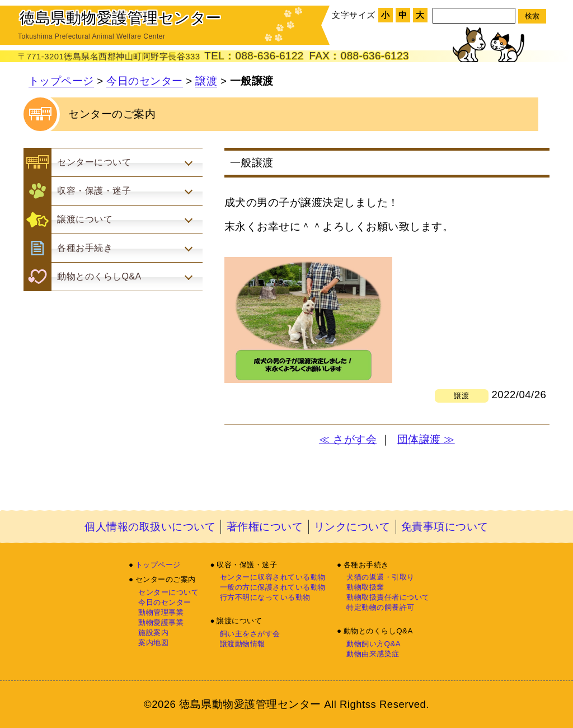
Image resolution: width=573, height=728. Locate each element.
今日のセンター (145, 81)
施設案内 (153, 633)
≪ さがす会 (348, 439)
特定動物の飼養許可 (381, 607)
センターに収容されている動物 (273, 577)
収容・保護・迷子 (247, 565)
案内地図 (153, 643)
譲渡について (239, 621)
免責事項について (445, 527)
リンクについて (352, 527)
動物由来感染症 (373, 654)
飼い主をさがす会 (250, 634)
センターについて (168, 592)
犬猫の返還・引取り (381, 577)
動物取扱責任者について (388, 597)
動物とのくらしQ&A (378, 631)
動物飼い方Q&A (374, 644)
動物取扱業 (365, 587)
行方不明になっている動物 (265, 597)
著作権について (265, 527)
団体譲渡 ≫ (426, 439)
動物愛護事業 (161, 622)
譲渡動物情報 (243, 644)
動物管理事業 (161, 612)
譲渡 (206, 81)
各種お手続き (366, 565)
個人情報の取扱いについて (150, 527)
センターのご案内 (166, 579)
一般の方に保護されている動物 (273, 587)
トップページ (61, 81)
